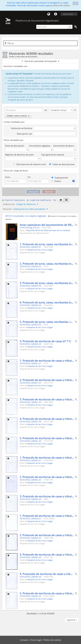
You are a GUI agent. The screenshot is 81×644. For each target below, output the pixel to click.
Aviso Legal (36, 640)
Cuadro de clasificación (39, 200)
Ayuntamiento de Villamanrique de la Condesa (49, 230)
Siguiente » (72, 620)
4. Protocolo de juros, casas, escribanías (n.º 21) (49, 302)
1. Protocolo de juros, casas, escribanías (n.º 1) (48, 244)
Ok (76, 3)
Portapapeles (76, 27)
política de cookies (61, 5)
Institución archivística (21, 128)
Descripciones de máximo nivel (30, 164)
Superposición (60, 178)
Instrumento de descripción (65, 146)
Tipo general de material (53, 155)
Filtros (9, 43)
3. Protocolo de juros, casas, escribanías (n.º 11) (49, 283)
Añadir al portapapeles (76, 225)
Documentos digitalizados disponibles (41, 146)
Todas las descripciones (62, 164)
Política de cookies (52, 640)
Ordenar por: (9, 204)
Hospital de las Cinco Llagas (40, 250)
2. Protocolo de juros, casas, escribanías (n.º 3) (48, 264)
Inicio (8, 177)
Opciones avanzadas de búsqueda (40, 61)
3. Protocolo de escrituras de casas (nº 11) (45, 341)
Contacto (25, 640)
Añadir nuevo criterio (18, 116)
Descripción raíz (24, 134)
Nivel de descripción (15, 146)
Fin (29, 177)
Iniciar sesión (68, 14)
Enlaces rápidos (55, 14)
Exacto (56, 181)
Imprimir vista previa (13, 200)
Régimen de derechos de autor (19, 155)
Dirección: (8, 209)
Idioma (49, 14)
